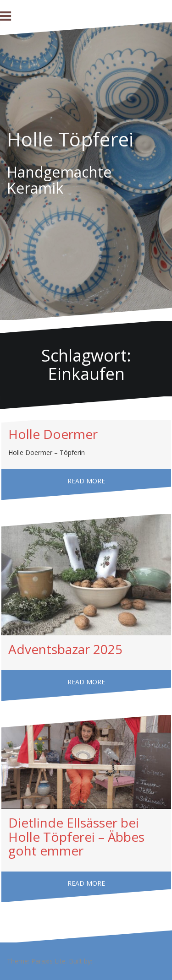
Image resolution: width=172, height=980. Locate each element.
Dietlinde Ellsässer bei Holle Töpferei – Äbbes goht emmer (76, 837)
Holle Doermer (53, 434)
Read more (86, 481)
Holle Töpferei (70, 139)
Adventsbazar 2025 (65, 649)
